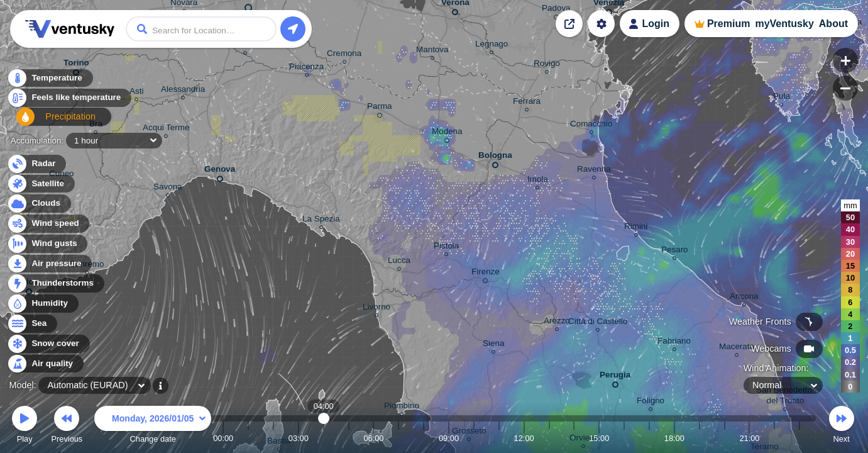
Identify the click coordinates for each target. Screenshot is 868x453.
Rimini (636, 228)
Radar (36, 164)
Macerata (737, 348)
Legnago (492, 46)
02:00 (273, 438)
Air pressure (49, 264)
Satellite (41, 184)
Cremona (344, 55)
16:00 (624, 438)
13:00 (549, 438)
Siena (493, 345)
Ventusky (68, 29)
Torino (76, 65)
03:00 (299, 438)
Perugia (615, 377)
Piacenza (306, 68)
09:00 (449, 438)
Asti (136, 93)
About (833, 24)
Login (656, 24)
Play (25, 426)
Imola (538, 181)
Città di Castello (598, 323)
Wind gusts (47, 244)
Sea (32, 324)
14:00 (574, 438)
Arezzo (557, 322)
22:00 (774, 438)
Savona (168, 188)
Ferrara (527, 103)
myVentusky (784, 24)
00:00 (223, 438)
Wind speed (48, 224)
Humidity (42, 304)
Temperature (50, 81)
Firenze (486, 274)
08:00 (424, 438)
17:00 (649, 438)
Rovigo (547, 65)
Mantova (432, 51)
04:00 (323, 438)
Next (842, 426)
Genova (220, 171)
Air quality (45, 364)
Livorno (376, 309)
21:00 (749, 438)
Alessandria (183, 91)
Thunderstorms (55, 283)
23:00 (799, 438)
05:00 (349, 438)
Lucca (399, 262)
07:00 (398, 438)
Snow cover (48, 344)
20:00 (725, 438)
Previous (67, 426)
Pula (782, 98)
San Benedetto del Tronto (785, 397)
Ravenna (594, 171)
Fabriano (674, 343)
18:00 (674, 438)
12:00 (524, 438)
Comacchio (591, 126)
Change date (153, 426)
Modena (447, 133)
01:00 (248, 438)
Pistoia (446, 248)
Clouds (39, 204)
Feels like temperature (69, 102)
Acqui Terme (166, 129)
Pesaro (675, 251)
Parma (380, 108)
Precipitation (50, 122)
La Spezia (321, 221)
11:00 (499, 438)
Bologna (495, 158)
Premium (728, 24)
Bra (96, 126)
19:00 (700, 438)
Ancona (744, 298)
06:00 (373, 438)
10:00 (474, 438)
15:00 (599, 438)
